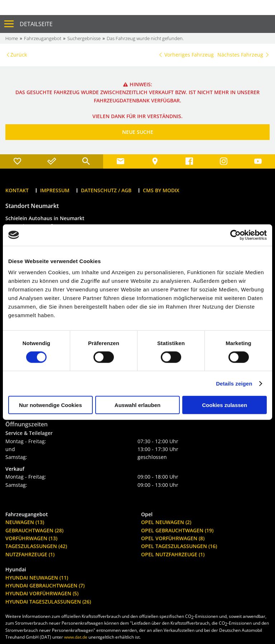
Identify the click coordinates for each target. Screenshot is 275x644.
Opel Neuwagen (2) (166, 522)
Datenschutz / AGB (106, 190)
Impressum (55, 190)
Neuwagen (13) (25, 522)
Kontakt (17, 190)
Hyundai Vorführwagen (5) (42, 593)
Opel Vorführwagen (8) (173, 538)
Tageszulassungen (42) (36, 546)
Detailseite (36, 24)
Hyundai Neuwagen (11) (37, 578)
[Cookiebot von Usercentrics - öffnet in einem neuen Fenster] (235, 235)
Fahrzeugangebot (43, 38)
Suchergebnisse (84, 38)
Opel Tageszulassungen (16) (179, 546)
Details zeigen (234, 383)
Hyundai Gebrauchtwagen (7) (45, 585)
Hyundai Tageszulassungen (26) (48, 602)
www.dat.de (76, 637)
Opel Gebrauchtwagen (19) (177, 530)
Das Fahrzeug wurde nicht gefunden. (145, 38)
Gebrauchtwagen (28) (34, 530)
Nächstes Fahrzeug (243, 55)
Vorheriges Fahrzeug (186, 55)
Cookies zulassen (225, 405)
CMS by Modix (161, 190)
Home (12, 38)
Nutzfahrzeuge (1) (30, 554)
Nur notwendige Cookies (50, 405)
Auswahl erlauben (137, 405)
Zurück (19, 55)
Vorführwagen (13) (31, 538)
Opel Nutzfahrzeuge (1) (173, 554)
